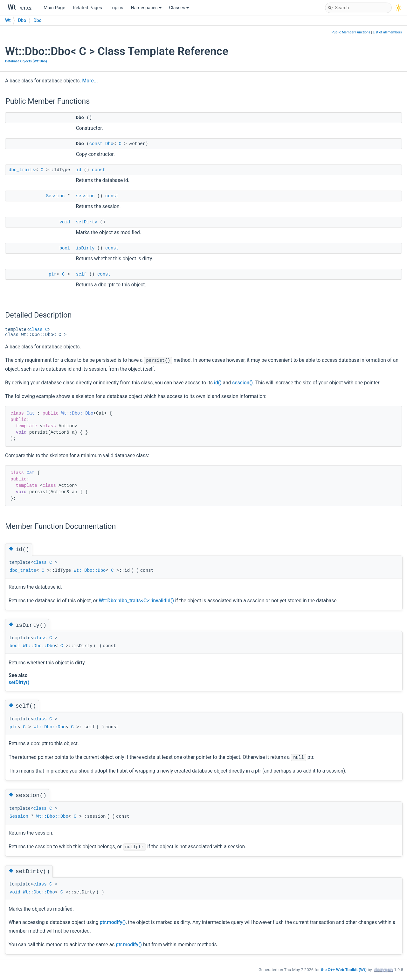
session (85, 196)
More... (90, 81)
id (79, 170)
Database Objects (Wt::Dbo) (26, 61)
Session (55, 196)
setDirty (87, 222)
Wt (8, 21)
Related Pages (87, 8)
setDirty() (19, 682)
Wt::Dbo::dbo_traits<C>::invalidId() (136, 601)
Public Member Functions (351, 32)
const (96, 144)
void (65, 222)
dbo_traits (22, 170)
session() (242, 383)
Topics (117, 8)
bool (65, 248)
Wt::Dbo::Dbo (77, 413)
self (81, 274)
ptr (53, 274)
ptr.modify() (113, 922)
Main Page (54, 8)
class (36, 330)
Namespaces (146, 8)
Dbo (22, 21)
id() (218, 383)
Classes (179, 8)
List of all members (387, 32)
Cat (30, 413)
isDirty (85, 248)
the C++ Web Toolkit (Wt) (344, 969)
